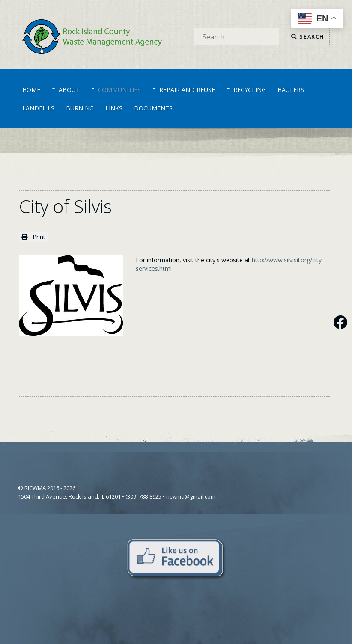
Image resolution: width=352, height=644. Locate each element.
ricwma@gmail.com (191, 496)
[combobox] (236, 37)
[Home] (92, 36)
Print (33, 237)
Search (308, 36)
